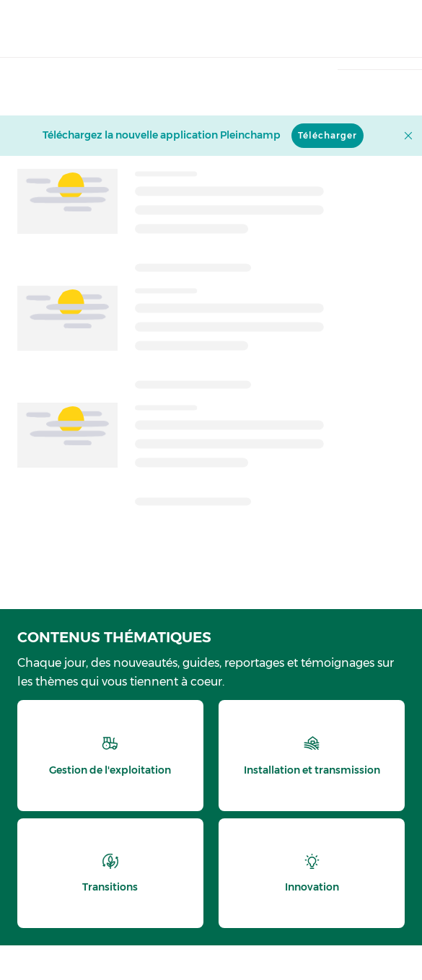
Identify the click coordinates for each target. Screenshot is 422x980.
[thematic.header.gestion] (110, 756)
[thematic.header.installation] (312, 756)
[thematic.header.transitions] (110, 873)
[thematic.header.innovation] (312, 873)
